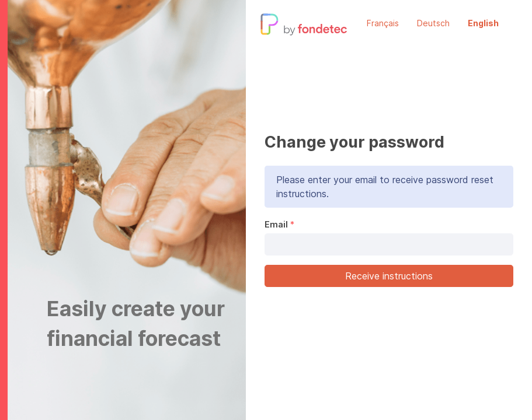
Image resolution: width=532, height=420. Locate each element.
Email (276, 224)
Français (383, 23)
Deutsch (433, 23)
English (483, 23)
